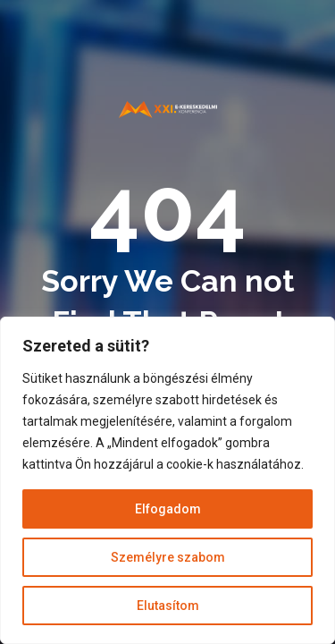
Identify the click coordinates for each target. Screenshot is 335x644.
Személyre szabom (168, 557)
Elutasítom (168, 606)
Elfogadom (168, 509)
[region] (167, 480)
